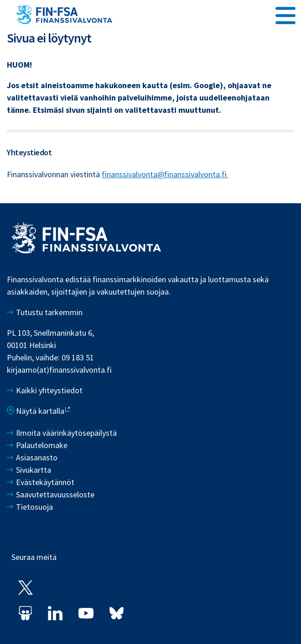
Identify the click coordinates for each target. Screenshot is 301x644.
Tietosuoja (34, 507)
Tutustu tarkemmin (49, 312)
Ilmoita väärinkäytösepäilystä (66, 433)
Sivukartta (34, 470)
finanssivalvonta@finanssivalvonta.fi (165, 174)
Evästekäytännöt (45, 482)
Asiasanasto (37, 457)
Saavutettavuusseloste (55, 494)
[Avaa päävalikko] (285, 14)
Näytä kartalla (40, 411)
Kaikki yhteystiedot (49, 390)
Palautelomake (42, 445)
